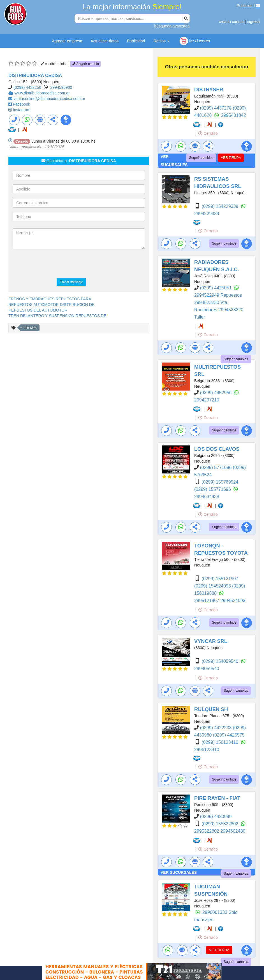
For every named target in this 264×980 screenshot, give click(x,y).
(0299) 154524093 (213, 586)
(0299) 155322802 (220, 824)
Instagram (22, 110)
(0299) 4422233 (216, 728)
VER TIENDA (231, 158)
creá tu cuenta (231, 22)
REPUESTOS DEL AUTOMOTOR (38, 310)
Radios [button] (162, 41)
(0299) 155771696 (213, 489)
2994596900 (61, 87)
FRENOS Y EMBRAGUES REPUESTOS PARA (50, 299)
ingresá (253, 22)
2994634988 (207, 497)
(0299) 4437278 (216, 108)
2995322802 (207, 831)
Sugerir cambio (85, 64)
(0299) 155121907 (220, 579)
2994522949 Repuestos (218, 295)
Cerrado (208, 133)
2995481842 (234, 115)
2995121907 (207, 601)
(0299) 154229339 (220, 206)
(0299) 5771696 (216, 467)
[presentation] (55, 264)
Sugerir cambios (201, 158)
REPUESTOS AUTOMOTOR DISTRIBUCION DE (51, 305)
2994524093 (233, 601)
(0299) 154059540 (220, 661)
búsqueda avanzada (172, 26)
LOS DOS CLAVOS (217, 449)
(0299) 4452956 (216, 393)
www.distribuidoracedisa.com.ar (42, 93)
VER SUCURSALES (179, 872)
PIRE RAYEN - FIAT (217, 798)
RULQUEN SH (211, 709)
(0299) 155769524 (220, 482)
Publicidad (248, 6)
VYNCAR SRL (211, 641)
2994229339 (207, 214)
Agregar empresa (67, 41)
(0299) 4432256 (27, 87)
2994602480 (233, 831)
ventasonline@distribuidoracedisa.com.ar (49, 99)
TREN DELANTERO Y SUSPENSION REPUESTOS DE (57, 316)
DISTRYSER (209, 90)
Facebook (21, 104)
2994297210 (207, 400)
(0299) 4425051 (216, 288)
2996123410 (207, 750)
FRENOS (30, 328)
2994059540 (207, 669)
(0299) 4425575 (229, 735)
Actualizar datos (105, 41)
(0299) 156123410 (220, 742)
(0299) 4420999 (216, 817)
